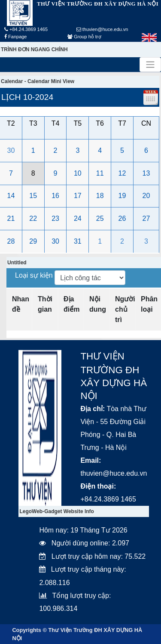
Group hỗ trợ (84, 37)
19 (122, 196)
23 (55, 218)
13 (146, 173)
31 (78, 241)
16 (55, 196)
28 (11, 241)
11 (100, 173)
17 (78, 196)
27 (146, 218)
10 (78, 173)
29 (33, 241)
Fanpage (15, 37)
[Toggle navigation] (150, 65)
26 (122, 218)
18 (100, 196)
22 (33, 218)
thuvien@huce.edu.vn (102, 29)
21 (11, 218)
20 (146, 196)
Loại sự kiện (35, 275)
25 (100, 218)
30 (11, 150)
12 (122, 173)
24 (78, 218)
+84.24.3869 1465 (26, 29)
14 (11, 196)
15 (33, 196)
